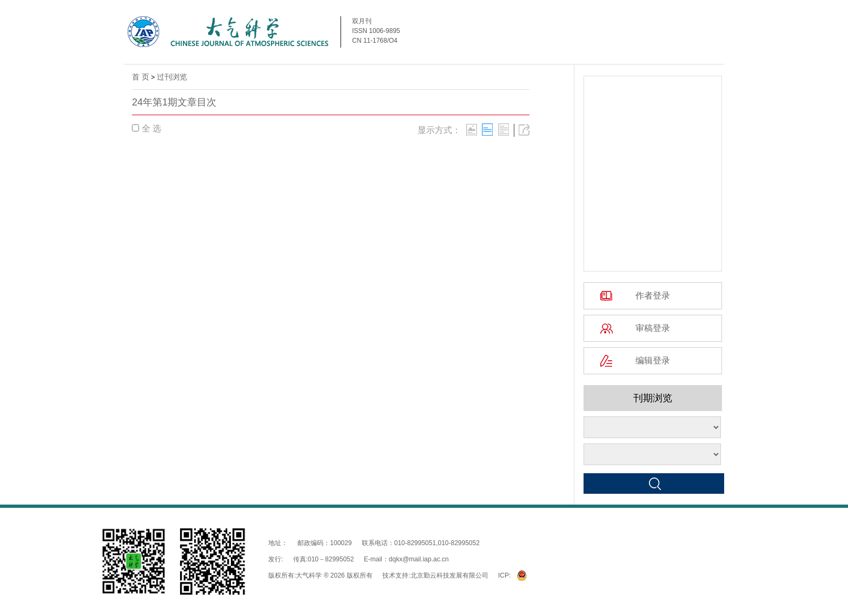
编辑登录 (653, 360)
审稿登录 (653, 328)
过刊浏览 (172, 77)
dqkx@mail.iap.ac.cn (419, 559)
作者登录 (653, 296)
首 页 (141, 77)
